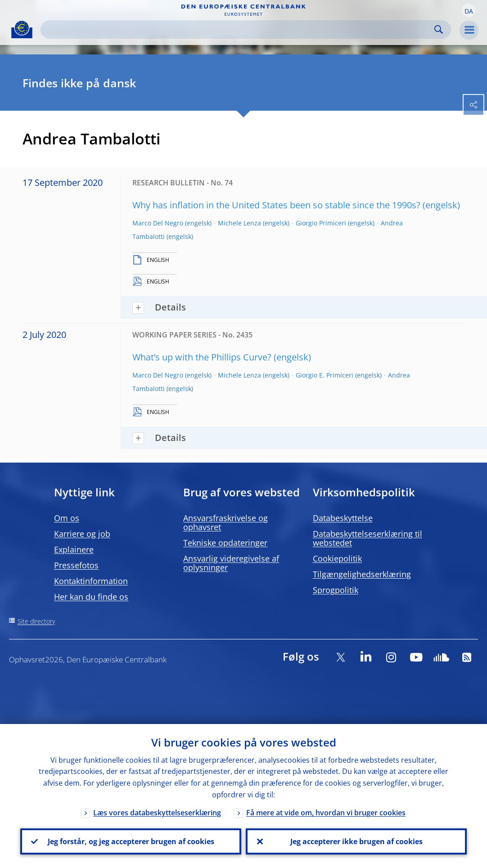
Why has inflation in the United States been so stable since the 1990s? (276, 205)
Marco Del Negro (158, 223)
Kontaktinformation (91, 581)
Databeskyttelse (343, 518)
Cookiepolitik (337, 558)
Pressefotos (76, 565)
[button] (469, 10)
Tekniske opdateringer (225, 543)
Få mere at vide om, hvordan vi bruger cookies (326, 813)
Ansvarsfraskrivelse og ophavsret (225, 522)
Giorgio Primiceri (321, 223)
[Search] (239, 29)
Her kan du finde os (91, 597)
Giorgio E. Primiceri (325, 375)
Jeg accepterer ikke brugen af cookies (356, 841)
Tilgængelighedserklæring (362, 574)
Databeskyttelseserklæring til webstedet (368, 538)
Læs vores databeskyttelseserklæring (157, 813)
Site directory (36, 621)
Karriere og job (82, 534)
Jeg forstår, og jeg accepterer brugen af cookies (131, 841)
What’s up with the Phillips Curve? (202, 357)
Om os (67, 518)
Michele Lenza (239, 223)
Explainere (74, 549)
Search (439, 29)
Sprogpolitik (336, 590)
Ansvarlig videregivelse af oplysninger (231, 563)
